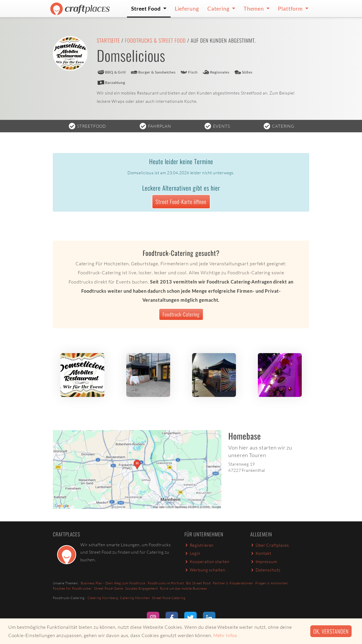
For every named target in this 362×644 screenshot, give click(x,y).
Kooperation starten (207, 561)
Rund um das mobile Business (183, 588)
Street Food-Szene (109, 588)
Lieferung (187, 9)
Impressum (264, 561)
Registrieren (199, 545)
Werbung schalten (205, 570)
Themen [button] (254, 9)
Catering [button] (219, 9)
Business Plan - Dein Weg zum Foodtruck (113, 583)
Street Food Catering (169, 598)
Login (192, 553)
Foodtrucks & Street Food (155, 40)
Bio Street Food (199, 583)
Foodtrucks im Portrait (166, 583)
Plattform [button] (291, 9)
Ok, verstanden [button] (331, 631)
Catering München (135, 598)
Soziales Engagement (142, 588)
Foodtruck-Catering (181, 314)
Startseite (108, 40)
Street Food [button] (146, 9)
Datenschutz (265, 570)
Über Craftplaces (270, 545)
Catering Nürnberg (103, 598)
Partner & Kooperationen (233, 583)
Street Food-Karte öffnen (181, 202)
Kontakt (261, 553)
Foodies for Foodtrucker (72, 588)
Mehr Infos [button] (225, 635)
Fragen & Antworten (272, 583)
